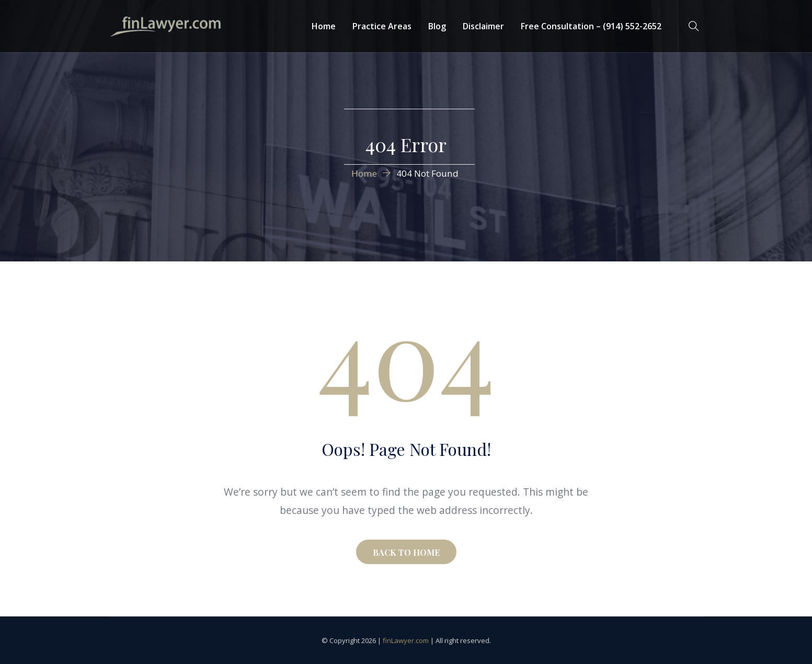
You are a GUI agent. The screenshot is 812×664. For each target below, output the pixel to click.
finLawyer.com (406, 640)
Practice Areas (382, 26)
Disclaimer (483, 26)
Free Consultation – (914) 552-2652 (591, 26)
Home (324, 26)
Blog (437, 26)
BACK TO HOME (406, 552)
